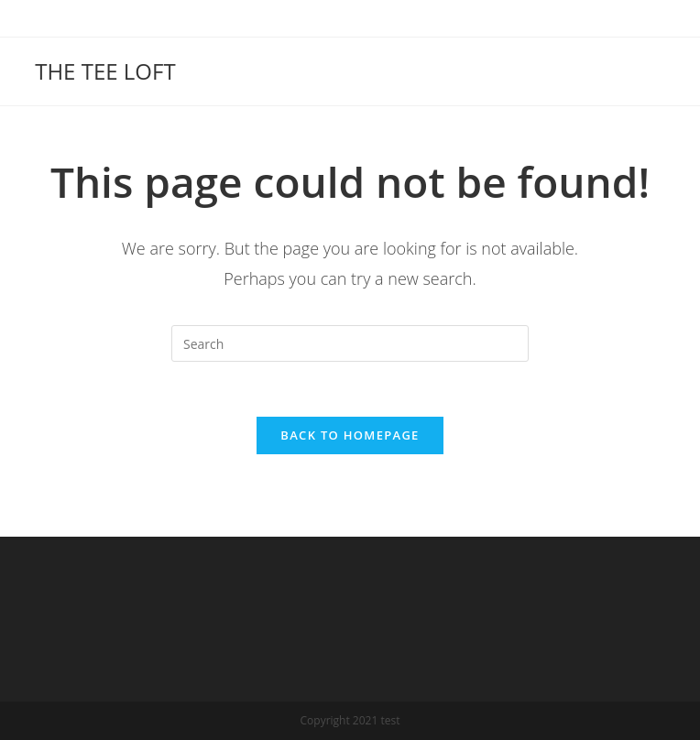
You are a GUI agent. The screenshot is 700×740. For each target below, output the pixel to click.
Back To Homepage (350, 435)
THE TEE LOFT (105, 71)
